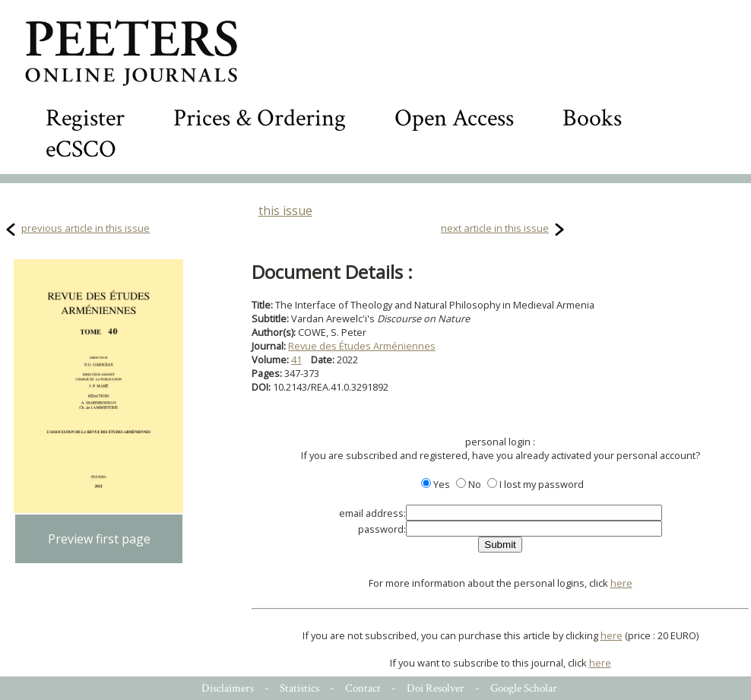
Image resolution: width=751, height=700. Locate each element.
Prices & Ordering (260, 118)
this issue (285, 211)
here (621, 583)
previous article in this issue (86, 228)
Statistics (299, 688)
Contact (363, 688)
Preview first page (99, 539)
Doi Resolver (436, 688)
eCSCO (81, 149)
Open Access (454, 118)
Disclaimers (228, 688)
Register (85, 118)
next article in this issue (495, 228)
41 (296, 360)
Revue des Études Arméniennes (362, 346)
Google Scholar (524, 688)
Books (592, 118)
